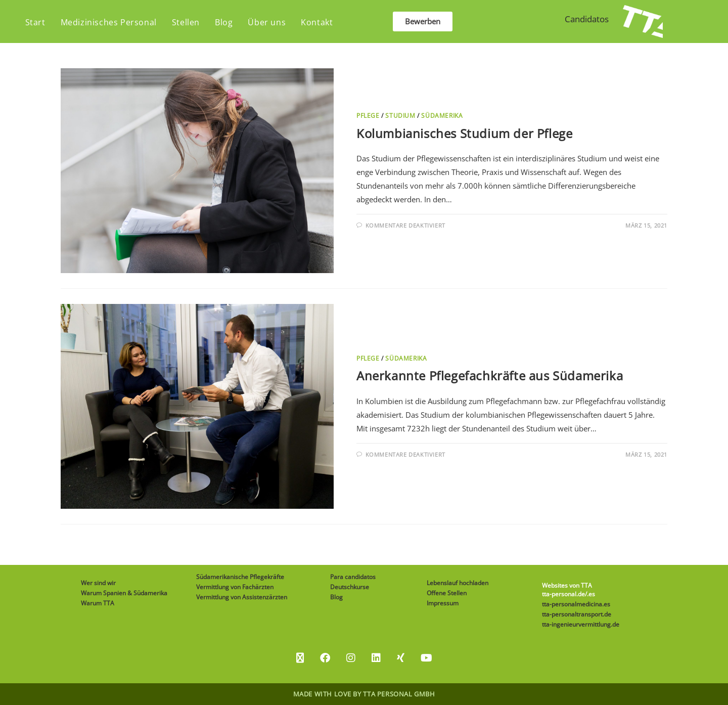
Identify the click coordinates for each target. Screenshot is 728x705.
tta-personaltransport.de (577, 614)
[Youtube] (426, 658)
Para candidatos (353, 577)
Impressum (443, 603)
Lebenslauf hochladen (458, 583)
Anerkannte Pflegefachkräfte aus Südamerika (490, 376)
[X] (300, 658)
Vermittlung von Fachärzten (235, 587)
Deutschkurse (350, 587)
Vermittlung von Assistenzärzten (242, 597)
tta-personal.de (563, 594)
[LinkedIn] (376, 658)
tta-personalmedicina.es (576, 604)
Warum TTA (98, 603)
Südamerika (442, 116)
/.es (590, 594)
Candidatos (587, 19)
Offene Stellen (447, 593)
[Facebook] (325, 658)
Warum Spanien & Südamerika (124, 593)
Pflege (368, 116)
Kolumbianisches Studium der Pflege (464, 133)
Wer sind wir (98, 583)
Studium (400, 116)
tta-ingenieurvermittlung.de (581, 624)
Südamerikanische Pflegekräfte (240, 577)
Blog (336, 597)
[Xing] (401, 658)
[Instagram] (351, 658)
